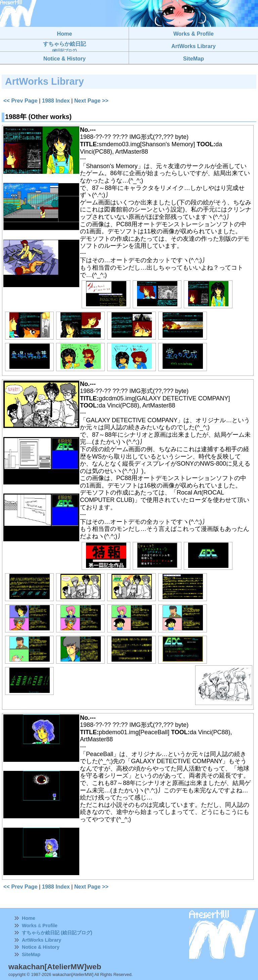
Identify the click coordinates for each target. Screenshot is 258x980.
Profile (50, 926)
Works (29, 926)
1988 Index (56, 101)
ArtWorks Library (41, 940)
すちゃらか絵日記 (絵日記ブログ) (57, 933)
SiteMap (31, 954)
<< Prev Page (20, 101)
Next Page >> (91, 101)
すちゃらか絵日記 (64, 47)
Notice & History (41, 947)
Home (29, 918)
